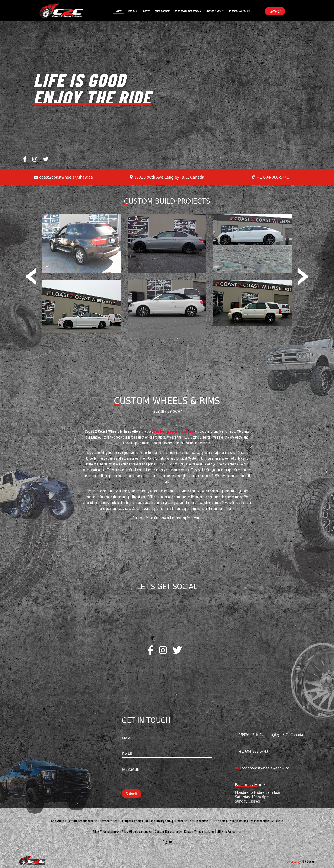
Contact (275, 11)
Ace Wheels (59, 821)
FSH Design (308, 861)
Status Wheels (199, 821)
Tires (146, 11)
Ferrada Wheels (110, 821)
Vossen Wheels (260, 821)
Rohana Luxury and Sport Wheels (166, 821)
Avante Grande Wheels (83, 821)
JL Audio (278, 821)
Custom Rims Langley (168, 831)
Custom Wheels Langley (199, 831)
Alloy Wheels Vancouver (137, 831)
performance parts (188, 11)
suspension (162, 11)
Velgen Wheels (239, 821)
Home (119, 11)
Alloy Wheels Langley (106, 831)
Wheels (132, 11)
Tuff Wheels (219, 821)
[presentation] (31, 273)
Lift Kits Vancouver (229, 831)
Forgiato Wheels (133, 821)
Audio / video (215, 11)
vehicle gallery (239, 11)
